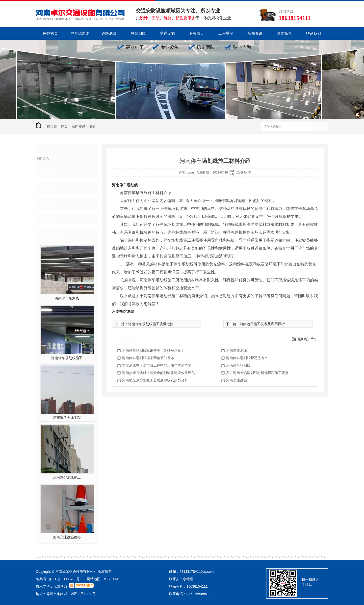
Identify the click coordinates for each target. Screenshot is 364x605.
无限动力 (60, 586)
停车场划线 (80, 33)
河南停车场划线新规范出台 (247, 358)
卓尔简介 (284, 33)
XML (116, 579)
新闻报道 (52, 187)
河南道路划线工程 (67, 418)
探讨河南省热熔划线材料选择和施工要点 (257, 373)
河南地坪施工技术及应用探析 (262, 324)
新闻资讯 (255, 33)
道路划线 (109, 33)
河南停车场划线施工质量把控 (151, 324)
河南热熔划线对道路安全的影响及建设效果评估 (158, 373)
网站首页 (51, 33)
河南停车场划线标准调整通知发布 (148, 358)
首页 (64, 126)
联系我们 (313, 33)
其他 (93, 126)
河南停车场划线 (67, 298)
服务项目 (197, 33)
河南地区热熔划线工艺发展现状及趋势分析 (155, 380)
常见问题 (52, 203)
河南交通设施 (236, 380)
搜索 (319, 127)
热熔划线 (138, 33)
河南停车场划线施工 (67, 358)
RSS (107, 579)
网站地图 (94, 579)
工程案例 (226, 33)
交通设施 (167, 33)
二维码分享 (244, 173)
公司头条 (52, 171)
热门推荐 (52, 235)
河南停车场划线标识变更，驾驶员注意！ (153, 350)
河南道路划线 (236, 350)
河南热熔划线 (123, 311)
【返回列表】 (300, 339)
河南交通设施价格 (67, 537)
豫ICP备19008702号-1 (66, 579)
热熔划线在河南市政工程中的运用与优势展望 (157, 365)
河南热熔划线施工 (67, 477)
